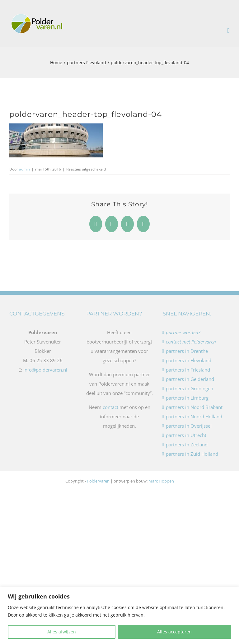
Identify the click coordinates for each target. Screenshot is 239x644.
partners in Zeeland (187, 445)
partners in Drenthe (187, 351)
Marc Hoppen (161, 481)
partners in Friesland (188, 370)
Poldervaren (98, 481)
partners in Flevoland (189, 360)
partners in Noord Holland (194, 416)
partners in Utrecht (186, 435)
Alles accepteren (174, 632)
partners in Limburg (187, 398)
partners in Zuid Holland (192, 454)
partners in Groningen (190, 388)
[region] (119, 615)
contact (110, 407)
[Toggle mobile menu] (228, 31)
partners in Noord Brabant (194, 407)
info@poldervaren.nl (45, 370)
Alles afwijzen (62, 632)
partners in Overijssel (189, 426)
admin (24, 169)
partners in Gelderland (190, 379)
